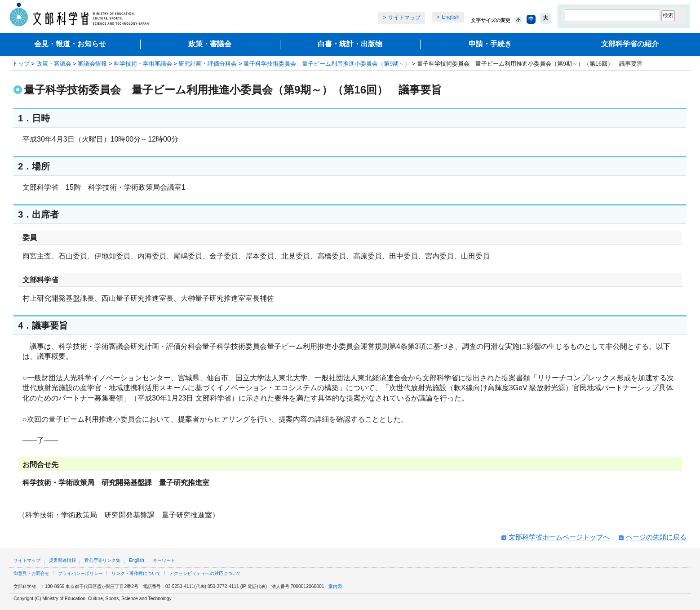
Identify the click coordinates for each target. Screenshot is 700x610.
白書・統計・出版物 (350, 44)
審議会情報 (92, 64)
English (450, 17)
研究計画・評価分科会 (208, 64)
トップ (21, 64)
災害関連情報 (62, 560)
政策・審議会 (210, 44)
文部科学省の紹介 (630, 44)
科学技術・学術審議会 (143, 64)
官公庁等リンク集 (102, 560)
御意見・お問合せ (31, 573)
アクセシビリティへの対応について (205, 573)
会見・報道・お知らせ (70, 44)
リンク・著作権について (136, 573)
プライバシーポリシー (80, 573)
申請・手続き (490, 44)
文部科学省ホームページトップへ (559, 537)
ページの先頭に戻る (656, 537)
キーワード (164, 560)
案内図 (335, 586)
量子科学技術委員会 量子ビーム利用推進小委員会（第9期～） (327, 64)
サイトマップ (404, 18)
